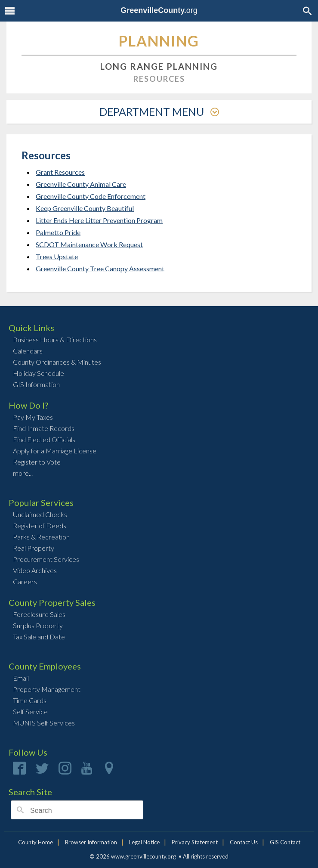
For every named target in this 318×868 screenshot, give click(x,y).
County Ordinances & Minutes (57, 362)
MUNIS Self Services (44, 723)
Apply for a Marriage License (55, 451)
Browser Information (91, 842)
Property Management (47, 689)
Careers (25, 581)
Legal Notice (144, 842)
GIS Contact (285, 842)
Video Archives (35, 570)
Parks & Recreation (41, 537)
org (159, 10)
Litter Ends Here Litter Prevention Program (99, 220)
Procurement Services (46, 559)
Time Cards (30, 700)
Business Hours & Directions (55, 339)
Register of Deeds (40, 525)
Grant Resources (60, 172)
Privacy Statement (195, 842)
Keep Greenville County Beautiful (85, 208)
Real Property (34, 548)
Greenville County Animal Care (81, 184)
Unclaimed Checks (40, 514)
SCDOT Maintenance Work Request (89, 244)
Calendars (28, 351)
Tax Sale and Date (39, 637)
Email (21, 678)
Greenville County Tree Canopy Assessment (100, 268)
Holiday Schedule (39, 373)
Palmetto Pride (58, 232)
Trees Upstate (57, 256)
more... (23, 473)
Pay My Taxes (33, 417)
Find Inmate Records (44, 428)
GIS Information (36, 384)
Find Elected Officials (44, 439)
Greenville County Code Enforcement (91, 196)
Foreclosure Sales (39, 614)
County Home (36, 842)
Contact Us (244, 842)
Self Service (30, 711)
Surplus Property (38, 625)
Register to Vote (37, 462)
